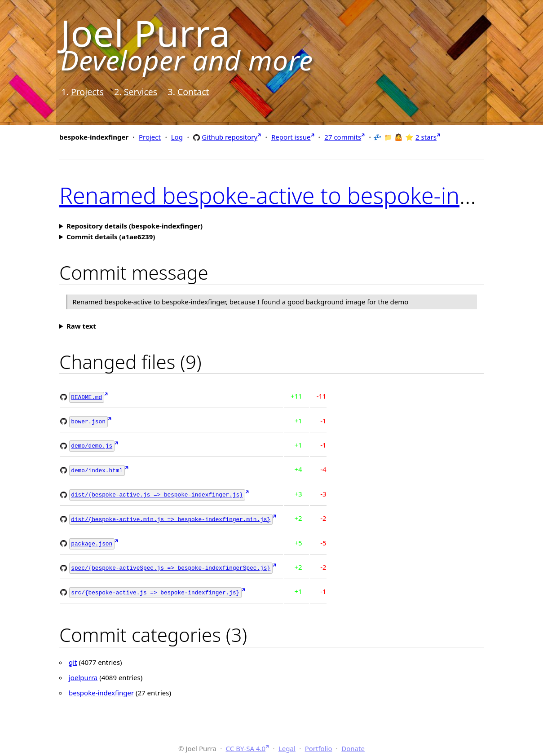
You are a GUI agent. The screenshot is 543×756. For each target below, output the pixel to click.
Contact (193, 92)
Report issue (291, 137)
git (73, 656)
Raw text (81, 326)
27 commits (343, 137)
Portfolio (319, 743)
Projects (87, 92)
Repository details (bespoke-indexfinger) (135, 226)
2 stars (426, 137)
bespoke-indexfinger (101, 687)
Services (141, 92)
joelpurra (83, 672)
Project (150, 137)
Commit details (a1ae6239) (111, 237)
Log (177, 137)
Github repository (230, 137)
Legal (287, 743)
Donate (353, 743)
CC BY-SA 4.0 (246, 743)
